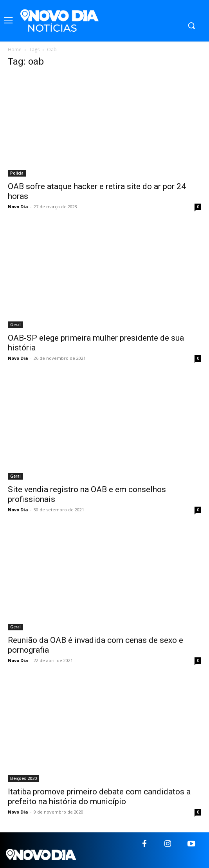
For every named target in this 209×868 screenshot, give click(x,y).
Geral (15, 325)
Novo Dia (18, 207)
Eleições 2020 (23, 778)
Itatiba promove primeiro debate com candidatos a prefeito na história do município (99, 797)
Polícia (17, 173)
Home (15, 50)
